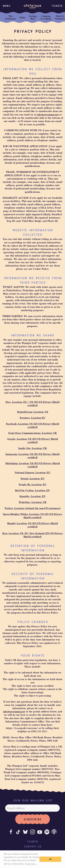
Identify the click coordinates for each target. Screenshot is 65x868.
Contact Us (33, 846)
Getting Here (33, 17)
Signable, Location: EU (32, 496)
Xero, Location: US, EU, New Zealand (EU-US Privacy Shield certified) (33, 535)
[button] (6, 6)
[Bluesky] (25, 832)
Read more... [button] (31, 864)
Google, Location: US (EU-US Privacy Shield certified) (33, 440)
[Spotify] (47, 832)
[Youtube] (40, 832)
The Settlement (11, 17)
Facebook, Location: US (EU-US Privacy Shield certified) (33, 425)
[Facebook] (11, 832)
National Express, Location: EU (32, 472)
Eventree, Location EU (32, 418)
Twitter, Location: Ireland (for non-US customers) (33, 508)
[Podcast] (54, 832)
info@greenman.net (48, 114)
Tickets (57, 6)
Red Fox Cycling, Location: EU (32, 490)
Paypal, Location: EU (32, 478)
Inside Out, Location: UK (32, 448)
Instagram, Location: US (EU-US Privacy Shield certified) (32, 456)
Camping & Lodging (46, 17)
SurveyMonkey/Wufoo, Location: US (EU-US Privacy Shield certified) (33, 516)
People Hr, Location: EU (33, 484)
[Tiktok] (18, 832)
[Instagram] (32, 832)
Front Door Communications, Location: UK (33, 433)
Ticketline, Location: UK (33, 502)
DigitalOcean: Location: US (33, 412)
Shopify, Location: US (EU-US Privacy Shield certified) (32, 525)
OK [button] (50, 859)
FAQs (22, 17)
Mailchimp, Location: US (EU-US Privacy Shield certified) (33, 465)
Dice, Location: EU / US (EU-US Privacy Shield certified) (33, 404)
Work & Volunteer (60, 17)
